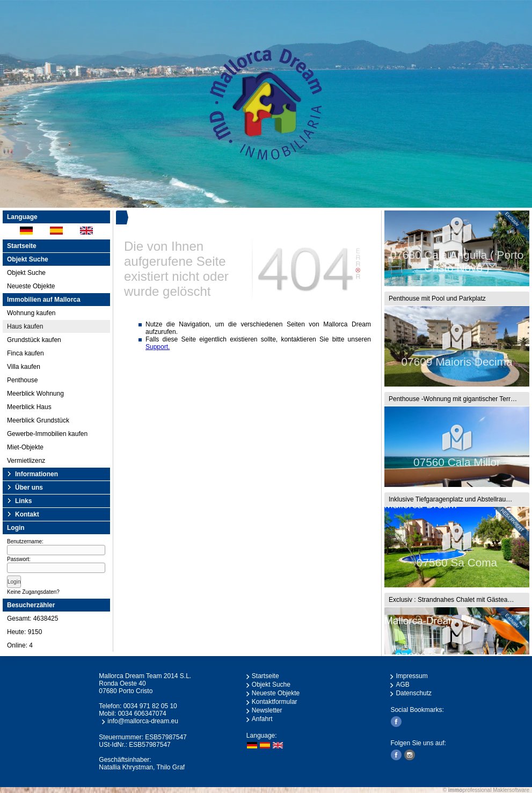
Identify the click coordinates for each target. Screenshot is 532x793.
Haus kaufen (25, 326)
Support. (158, 347)
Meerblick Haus (29, 407)
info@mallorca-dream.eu (143, 721)
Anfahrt (262, 719)
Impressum (411, 676)
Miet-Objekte (25, 447)
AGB (402, 685)
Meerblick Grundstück (38, 420)
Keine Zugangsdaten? (33, 592)
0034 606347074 (142, 714)
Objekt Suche (26, 273)
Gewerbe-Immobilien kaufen (47, 434)
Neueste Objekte (31, 286)
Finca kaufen (25, 353)
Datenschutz (414, 693)
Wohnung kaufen (31, 313)
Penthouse (22, 380)
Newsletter (267, 710)
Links (23, 501)
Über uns (29, 488)
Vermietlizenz (26, 461)
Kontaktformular (275, 702)
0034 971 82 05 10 (150, 706)
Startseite (22, 246)
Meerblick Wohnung (35, 394)
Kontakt (27, 514)
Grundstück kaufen (34, 340)
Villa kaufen (24, 367)
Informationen (37, 474)
